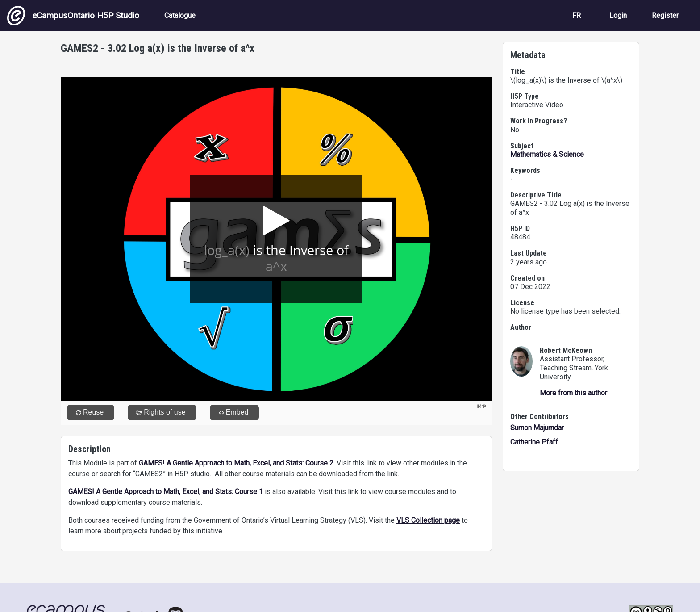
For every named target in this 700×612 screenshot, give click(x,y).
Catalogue (180, 15)
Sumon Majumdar (537, 428)
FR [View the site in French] (577, 15)
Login (618, 15)
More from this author (573, 393)
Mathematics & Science (547, 154)
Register (665, 15)
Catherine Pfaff (534, 442)
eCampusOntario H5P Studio (73, 16)
